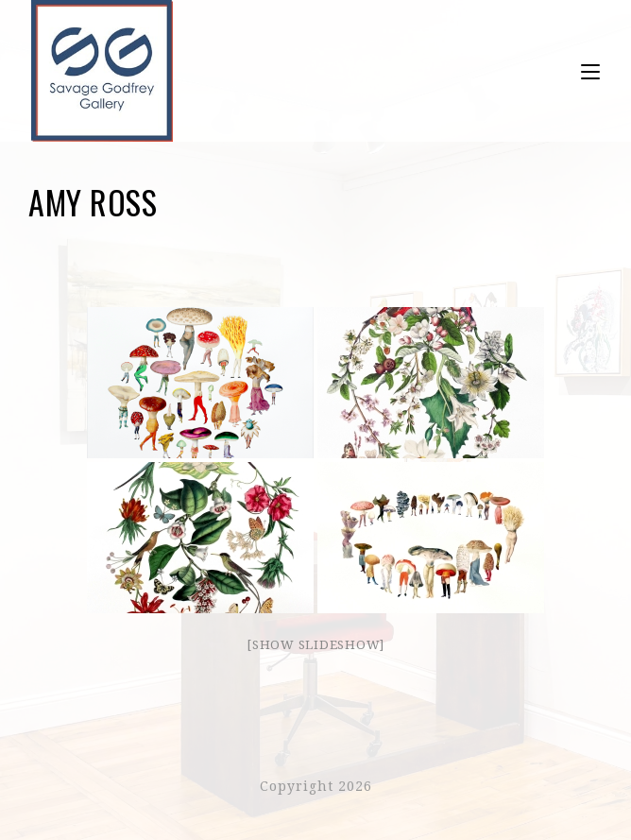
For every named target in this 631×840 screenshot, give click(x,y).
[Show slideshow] (315, 645)
